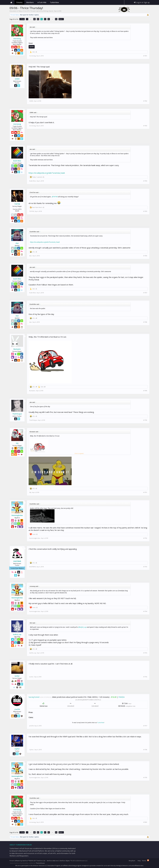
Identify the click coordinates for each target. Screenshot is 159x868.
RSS (148, 860)
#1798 (145, 750)
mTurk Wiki (42, 2)
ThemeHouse (40, 863)
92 (49, 19)
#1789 (145, 391)
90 (41, 19)
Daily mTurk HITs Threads (27, 11)
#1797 (145, 726)
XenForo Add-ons (52, 861)
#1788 (145, 322)
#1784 (145, 181)
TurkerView (101, 723)
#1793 (145, 567)
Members (30, 2)
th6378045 (17, 561)
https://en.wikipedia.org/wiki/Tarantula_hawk (47, 173)
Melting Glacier (48, 11)
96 (56, 19)
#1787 (145, 293)
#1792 (145, 538)
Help (139, 861)
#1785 (145, 211)
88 (34, 19)
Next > (61, 19)
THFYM (17, 204)
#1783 (145, 126)
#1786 (145, 256)
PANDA (121, 697)
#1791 (145, 492)
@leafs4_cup (82, 627)
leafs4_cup (17, 634)
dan (17, 243)
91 (45, 19)
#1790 (145, 420)
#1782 (145, 101)
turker (17, 676)
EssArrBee (17, 161)
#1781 (145, 56)
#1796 (145, 677)
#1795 (145, 653)
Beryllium (132, 861)
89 (38, 19)
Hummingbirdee (17, 515)
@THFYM (55, 197)
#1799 (145, 778)
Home (11, 2)
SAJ (17, 443)
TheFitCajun (17, 414)
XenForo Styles (65, 861)
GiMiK (17, 79)
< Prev (22, 19)
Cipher (17, 749)
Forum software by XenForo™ (28, 861)
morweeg (17, 39)
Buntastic (17, 349)
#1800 (145, 822)
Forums (19, 2)
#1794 (145, 611)
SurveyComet (34, 697)
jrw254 (17, 709)
